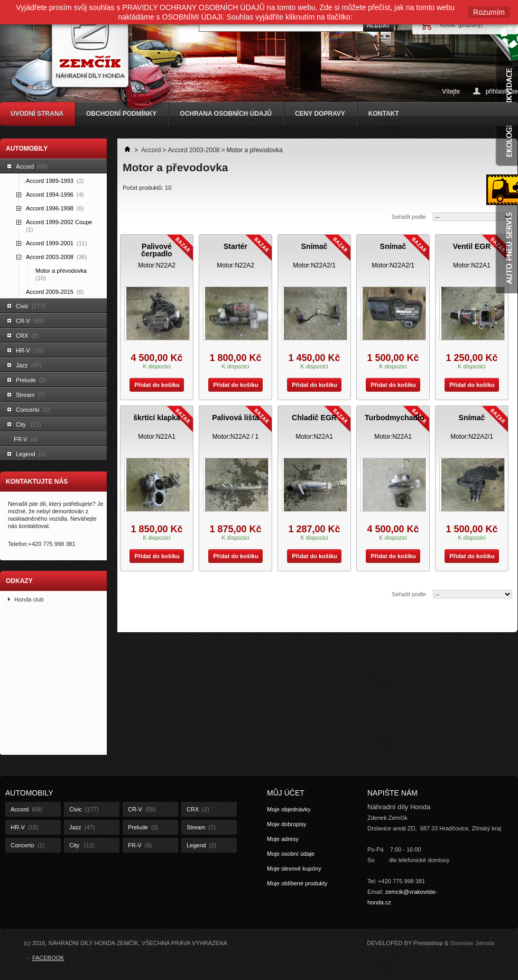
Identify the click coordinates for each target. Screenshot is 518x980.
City (29, 424)
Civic (31, 306)
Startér (235, 246)
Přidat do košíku (155, 385)
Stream (30, 395)
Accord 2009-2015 (55, 292)
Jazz (29, 365)
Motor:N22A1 (472, 265)
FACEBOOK (48, 958)
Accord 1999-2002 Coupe (60, 226)
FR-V (26, 439)
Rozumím (489, 12)
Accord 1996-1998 (55, 208)
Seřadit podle (409, 217)
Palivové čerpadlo (156, 250)
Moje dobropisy (287, 824)
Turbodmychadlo (395, 418)
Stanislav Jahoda (472, 943)
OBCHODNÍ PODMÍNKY (121, 114)
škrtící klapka (157, 418)
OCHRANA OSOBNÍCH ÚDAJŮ (226, 114)
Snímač (314, 246)
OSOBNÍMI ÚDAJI (192, 17)
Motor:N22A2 (157, 265)
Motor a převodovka (62, 274)
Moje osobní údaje (291, 854)
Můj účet (286, 793)
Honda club (29, 599)
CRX (27, 336)
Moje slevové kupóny (294, 868)
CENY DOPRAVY (320, 114)
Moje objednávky (289, 809)
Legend (31, 454)
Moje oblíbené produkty (297, 883)
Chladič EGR (314, 418)
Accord (32, 167)
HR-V (30, 350)
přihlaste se (502, 91)
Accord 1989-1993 (55, 181)
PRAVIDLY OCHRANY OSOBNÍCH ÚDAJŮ (193, 7)
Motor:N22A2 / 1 (235, 437)
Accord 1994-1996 (55, 195)
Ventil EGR (472, 246)
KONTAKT (384, 114)
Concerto (33, 410)
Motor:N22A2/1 (314, 265)
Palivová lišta (235, 418)
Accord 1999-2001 (57, 243)
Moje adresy (283, 839)
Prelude (31, 380)
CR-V (30, 321)
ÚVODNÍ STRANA (37, 114)
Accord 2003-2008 (57, 257)
